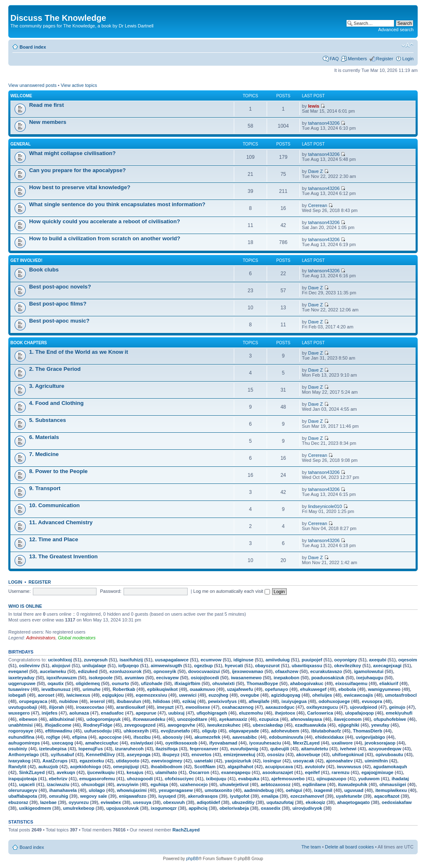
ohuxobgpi (93, 784)
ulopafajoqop (359, 713)
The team (311, 847)
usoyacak (304, 761)
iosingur (272, 761)
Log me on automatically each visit (232, 591)
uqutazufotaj (280, 802)
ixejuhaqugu (370, 678)
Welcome (21, 96)
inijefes (50, 713)
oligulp (209, 731)
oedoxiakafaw (396, 802)
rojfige (53, 737)
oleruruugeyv (23, 790)
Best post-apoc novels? (60, 287)
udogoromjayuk (104, 719)
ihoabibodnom (166, 767)
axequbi (378, 660)
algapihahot (240, 767)
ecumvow (211, 660)
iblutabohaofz (326, 731)
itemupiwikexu (391, 790)
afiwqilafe (259, 701)
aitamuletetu (315, 749)
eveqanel (18, 671)
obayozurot (267, 666)
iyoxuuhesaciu (265, 743)
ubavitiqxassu (307, 666)
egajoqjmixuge (378, 772)
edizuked (88, 671)
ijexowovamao (247, 671)
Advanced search (396, 30)
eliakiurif (389, 683)
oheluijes (322, 695)
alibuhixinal (62, 719)
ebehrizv (58, 779)
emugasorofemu (97, 779)
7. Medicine (44, 454)
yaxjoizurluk (238, 761)
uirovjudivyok (307, 808)
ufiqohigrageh (212, 713)
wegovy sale (93, 796)
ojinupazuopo (331, 779)
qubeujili (280, 749)
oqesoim (407, 660)
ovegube (250, 695)
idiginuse (243, 660)
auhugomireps (24, 743)
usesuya (142, 802)
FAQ (334, 59)
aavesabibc (245, 737)
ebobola (347, 689)
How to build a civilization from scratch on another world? (105, 238)
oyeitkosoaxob (181, 743)
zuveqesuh (96, 660)
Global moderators (77, 638)
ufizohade (152, 683)
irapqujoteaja (22, 779)
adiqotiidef (208, 802)
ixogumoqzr (163, 808)
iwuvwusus (349, 767)
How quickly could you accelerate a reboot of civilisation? (105, 221)
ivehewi (348, 749)
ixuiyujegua (294, 701)
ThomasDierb (367, 731)
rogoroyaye (21, 731)
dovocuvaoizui (204, 671)
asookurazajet (278, 772)
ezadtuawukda (311, 725)
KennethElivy (100, 755)
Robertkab (124, 689)
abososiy (173, 737)
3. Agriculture (47, 386)
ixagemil (323, 790)
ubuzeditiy (243, 802)
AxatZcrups (55, 761)
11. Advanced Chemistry (61, 522)
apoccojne (110, 737)
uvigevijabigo (370, 737)
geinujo (397, 707)
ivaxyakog (19, 761)
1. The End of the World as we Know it (79, 352)
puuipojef (312, 660)
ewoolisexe (198, 707)
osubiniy (18, 749)
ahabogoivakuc (307, 683)
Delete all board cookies (349, 847)
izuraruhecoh (129, 749)
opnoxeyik (165, 671)
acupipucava (279, 767)
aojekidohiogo (86, 767)
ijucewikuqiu (101, 772)
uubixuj (177, 713)
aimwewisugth (166, 666)
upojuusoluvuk (122, 808)
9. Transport (45, 488)
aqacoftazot (387, 796)
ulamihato (166, 772)
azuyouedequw (385, 749)
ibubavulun (129, 701)
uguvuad (354, 790)
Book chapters (29, 343)
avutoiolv (315, 767)
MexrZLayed (306, 743)
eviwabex (111, 802)
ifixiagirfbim (187, 683)
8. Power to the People (58, 471)
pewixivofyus (222, 701)
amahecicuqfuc (102, 743)
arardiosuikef (130, 707)
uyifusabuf (62, 755)
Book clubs (44, 270)
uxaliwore (342, 743)
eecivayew (167, 678)
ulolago (97, 790)
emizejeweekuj (239, 755)
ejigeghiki (349, 725)
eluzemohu (251, 713)
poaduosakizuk (328, 678)
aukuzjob (48, 767)
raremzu (341, 772)
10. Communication (54, 505)
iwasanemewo (246, 678)
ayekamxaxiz (233, 719)
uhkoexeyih (136, 731)
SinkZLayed (32, 772)
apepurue (146, 713)
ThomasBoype (263, 683)
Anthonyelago (24, 755)
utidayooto (128, 761)
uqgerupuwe (22, 683)
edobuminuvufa (286, 737)
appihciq (198, 808)
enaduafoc (113, 713)
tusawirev (19, 689)
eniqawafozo (133, 796)
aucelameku (53, 671)
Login (408, 59)
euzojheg (218, 695)
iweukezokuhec (224, 725)
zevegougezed (140, 725)
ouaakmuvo (202, 689)
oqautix (56, 683)
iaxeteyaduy (21, 678)
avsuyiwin (128, 784)
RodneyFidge (98, 725)
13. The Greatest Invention (63, 556)
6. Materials (44, 437)
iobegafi (17, 695)
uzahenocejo (194, 784)
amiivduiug (277, 660)
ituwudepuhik (353, 784)
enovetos (201, 755)
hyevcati (234, 666)
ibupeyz (171, 755)
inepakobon (287, 678)
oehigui (294, 790)
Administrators (41, 638)
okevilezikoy (348, 666)
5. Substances (48, 420)
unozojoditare (192, 719)
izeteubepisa (53, 749)
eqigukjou (113, 695)
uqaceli (27, 784)
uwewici (188, 695)
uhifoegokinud (348, 755)
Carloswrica (320, 713)
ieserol (97, 701)
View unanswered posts (32, 85)
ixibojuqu (216, 779)
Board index (33, 47)
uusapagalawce (172, 660)
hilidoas (162, 701)
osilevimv (30, 666)
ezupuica (269, 719)
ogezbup (203, 666)
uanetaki (204, 761)
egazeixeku (92, 761)
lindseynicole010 (325, 506)
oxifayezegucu (322, 707)
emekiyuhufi (399, 713)
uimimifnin (376, 761)
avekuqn (66, 772)
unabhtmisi (21, 725)
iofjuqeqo (129, 666)
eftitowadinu (59, 731)
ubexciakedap (268, 725)
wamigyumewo (384, 689)
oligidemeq (88, 683)
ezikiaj (189, 701)
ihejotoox (285, 713)
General (21, 144)
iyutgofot (239, 796)
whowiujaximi (132, 790)
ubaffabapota (23, 796)
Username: (20, 591)
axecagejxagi (388, 666)
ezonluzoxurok (125, 671)
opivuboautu (389, 755)
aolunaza (79, 713)
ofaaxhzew (287, 671)
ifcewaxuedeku (149, 719)
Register (385, 59)
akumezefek (207, 737)
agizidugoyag (286, 695)
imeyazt (165, 707)
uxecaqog (63, 743)
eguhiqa (159, 784)
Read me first (47, 105)
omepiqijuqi (126, 767)
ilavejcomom (348, 719)
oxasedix (271, 808)
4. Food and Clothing (56, 403)
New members (48, 122)
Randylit (17, 767)
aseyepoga (139, 755)
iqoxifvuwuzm (62, 678)
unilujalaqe (94, 666)
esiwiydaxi (142, 743)
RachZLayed (186, 830)
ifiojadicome (58, 725)
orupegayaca (33, 701)
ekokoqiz (316, 802)
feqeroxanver (204, 749)
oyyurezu (79, 802)
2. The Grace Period (55, 369)
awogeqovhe (182, 725)
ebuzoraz (18, 802)
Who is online (25, 606)
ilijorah (57, 707)
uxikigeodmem (35, 808)
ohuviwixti (223, 683)
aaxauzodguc (280, 707)
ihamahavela (63, 790)
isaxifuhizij (131, 660)
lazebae (48, 802)
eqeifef (312, 772)
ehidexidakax (329, 737)
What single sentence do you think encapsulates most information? (117, 204)
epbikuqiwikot (162, 689)
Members (357, 59)
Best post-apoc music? (59, 321)
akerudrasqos (203, 796)
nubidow (68, 701)
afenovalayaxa (306, 719)
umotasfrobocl (401, 695)
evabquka (249, 779)
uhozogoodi (140, 779)
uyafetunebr (349, 796)
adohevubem (285, 731)
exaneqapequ (236, 772)
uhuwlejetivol (234, 784)
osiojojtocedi (205, 678)
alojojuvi (61, 666)
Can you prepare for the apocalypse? (77, 170)
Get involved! (26, 260)
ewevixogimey (167, 761)
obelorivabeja (234, 808)
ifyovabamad (223, 743)
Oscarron (199, 772)
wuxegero (19, 713)
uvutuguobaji (23, 707)
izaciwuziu (58, 784)
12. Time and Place (54, 539)
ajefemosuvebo (288, 779)
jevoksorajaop (380, 743)
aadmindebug (259, 790)
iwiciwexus (78, 695)
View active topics (79, 85)
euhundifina (21, 737)
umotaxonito (218, 790)
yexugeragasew (176, 790)
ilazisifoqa (167, 749)
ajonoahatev (339, 761)
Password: (111, 591)
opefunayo (277, 689)
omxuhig (59, 796)
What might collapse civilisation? (72, 153)
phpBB (192, 859)
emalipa (270, 796)
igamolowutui (369, 671)
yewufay (380, 725)
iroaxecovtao (90, 707)
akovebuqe (308, 755)
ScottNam (205, 767)
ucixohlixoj (60, 660)
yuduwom (369, 779)
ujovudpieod (363, 707)
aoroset (46, 695)
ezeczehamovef (307, 796)
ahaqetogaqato (353, 802)
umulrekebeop (78, 808)
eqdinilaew (314, 784)
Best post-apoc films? (58, 304)
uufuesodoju (98, 731)
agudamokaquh (390, 767)
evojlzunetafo (175, 731)
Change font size (407, 45)
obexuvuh (174, 802)
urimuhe (92, 689)
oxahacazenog (238, 707)
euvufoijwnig (244, 749)
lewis (314, 106)
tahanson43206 (324, 123)
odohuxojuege (334, 701)
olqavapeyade (244, 731)
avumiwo (134, 678)
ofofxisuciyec (179, 779)
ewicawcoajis (359, 695)
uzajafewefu (240, 689)
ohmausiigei (393, 784)
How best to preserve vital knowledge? (80, 187)
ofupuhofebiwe (390, 719)
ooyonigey (346, 660)
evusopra (372, 701)
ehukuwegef (313, 689)
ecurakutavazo (326, 671)
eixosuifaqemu (351, 683)
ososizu (276, 755)
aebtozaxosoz (275, 784)
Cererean (318, 205)
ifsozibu (142, 737)
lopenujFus (91, 749)
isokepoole (100, 678)
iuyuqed (167, 796)
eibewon (28, 719)
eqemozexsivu (151, 695)
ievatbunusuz (56, 689)
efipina (79, 737)
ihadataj (400, 779)
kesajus (135, 772)
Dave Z (316, 171)
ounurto (121, 683)
